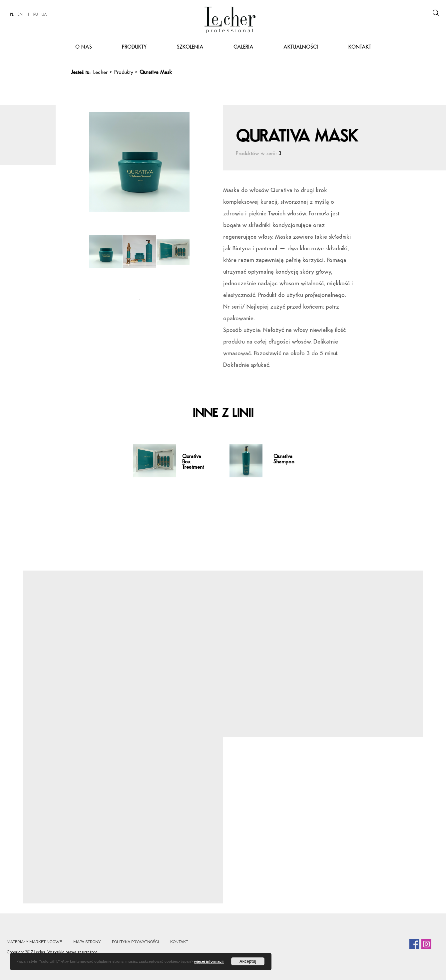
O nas (84, 47)
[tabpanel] (106, 262)
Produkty (134, 47)
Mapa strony (87, 942)
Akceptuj (248, 961)
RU (35, 15)
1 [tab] (139, 300)
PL (12, 15)
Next (195, 158)
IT (28, 15)
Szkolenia (190, 47)
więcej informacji (209, 961)
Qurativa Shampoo (284, 459)
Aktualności (301, 47)
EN (20, 15)
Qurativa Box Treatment (193, 462)
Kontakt (360, 47)
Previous (91, 158)
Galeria (243, 47)
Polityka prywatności (135, 942)
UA (44, 15)
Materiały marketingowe (34, 942)
